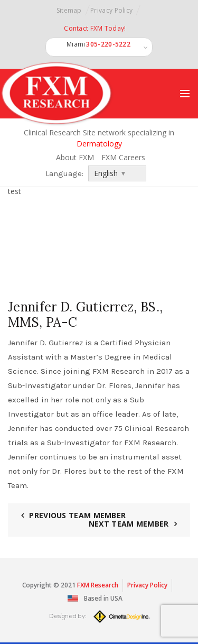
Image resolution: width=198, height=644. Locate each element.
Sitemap (69, 10)
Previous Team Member (77, 515)
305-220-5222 (108, 44)
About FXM (75, 157)
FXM (83, 585)
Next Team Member (129, 524)
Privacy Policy (111, 10)
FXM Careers (124, 157)
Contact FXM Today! (95, 29)
